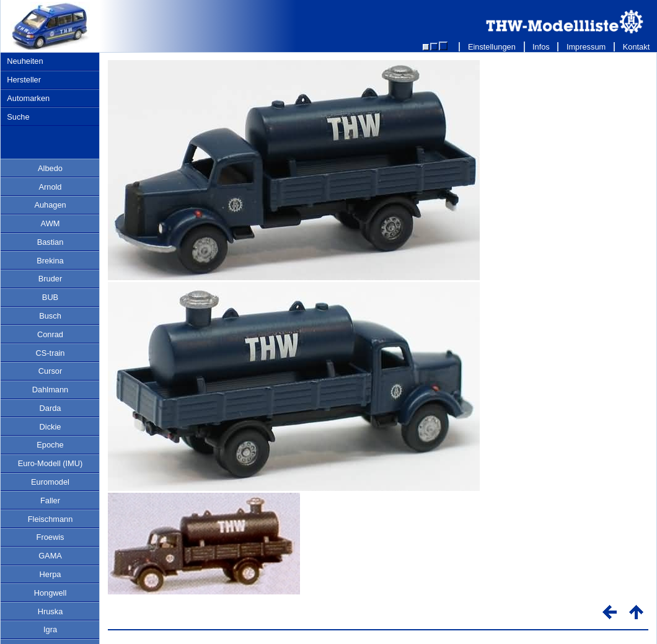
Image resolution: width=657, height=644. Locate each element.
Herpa (51, 574)
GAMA (50, 556)
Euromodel (50, 482)
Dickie (51, 427)
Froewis (51, 537)
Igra (50, 629)
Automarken (28, 98)
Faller (50, 501)
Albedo (50, 168)
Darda (51, 408)
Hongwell (51, 593)
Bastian (51, 242)
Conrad (50, 334)
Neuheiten (25, 61)
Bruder (50, 279)
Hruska (51, 611)
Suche (18, 117)
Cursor (50, 371)
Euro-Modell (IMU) (51, 463)
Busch (50, 316)
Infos (541, 47)
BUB (50, 297)
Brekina (50, 261)
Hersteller (24, 80)
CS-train (51, 353)
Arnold (51, 187)
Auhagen (50, 205)
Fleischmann (51, 519)
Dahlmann (50, 390)
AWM (51, 223)
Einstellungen (492, 47)
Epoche (50, 445)
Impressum (586, 47)
